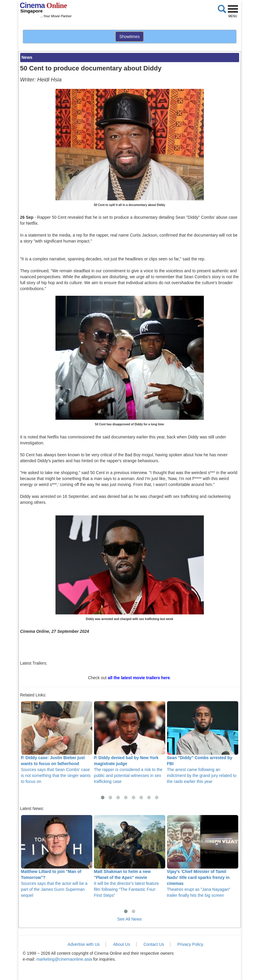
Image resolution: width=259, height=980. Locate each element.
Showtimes (129, 37)
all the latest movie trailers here (139, 678)
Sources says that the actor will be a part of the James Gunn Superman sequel (57, 856)
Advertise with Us (84, 944)
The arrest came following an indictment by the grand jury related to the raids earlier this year (203, 743)
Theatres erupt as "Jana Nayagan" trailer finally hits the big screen (203, 856)
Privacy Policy (190, 944)
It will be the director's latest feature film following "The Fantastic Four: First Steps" (130, 856)
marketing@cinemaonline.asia (64, 959)
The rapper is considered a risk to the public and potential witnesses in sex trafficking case (130, 743)
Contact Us (154, 944)
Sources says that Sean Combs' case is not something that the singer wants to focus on (57, 743)
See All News (129, 919)
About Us (122, 944)
